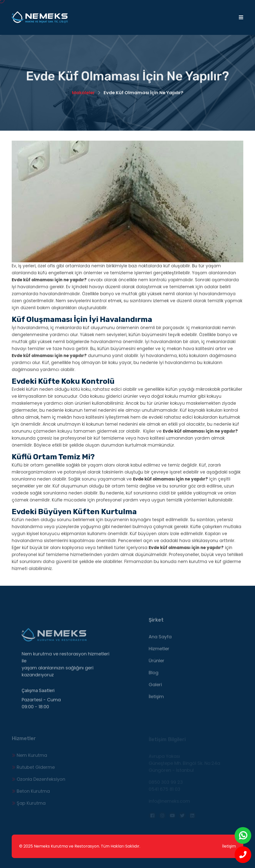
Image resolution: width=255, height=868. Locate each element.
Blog (154, 675)
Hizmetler (159, 651)
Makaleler (83, 93)
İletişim (156, 699)
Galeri (155, 687)
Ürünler (157, 663)
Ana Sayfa (160, 639)
